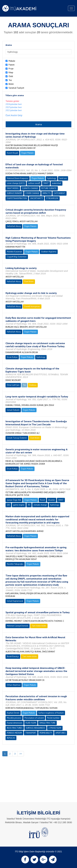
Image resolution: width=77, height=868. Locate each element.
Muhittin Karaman (14, 252)
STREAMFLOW (52, 198)
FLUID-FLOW (31, 723)
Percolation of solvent (34, 718)
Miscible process (14, 718)
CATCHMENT (60, 193)
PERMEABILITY (46, 733)
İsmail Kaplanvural (15, 601)
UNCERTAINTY (37, 198)
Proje (11, 69)
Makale (12, 61)
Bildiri (11, 84)
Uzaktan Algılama (49, 252)
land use (63, 178)
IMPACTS (47, 193)
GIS (8, 505)
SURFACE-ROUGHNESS (35, 728)
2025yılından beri (14, 107)
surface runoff (34, 183)
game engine (19, 505)
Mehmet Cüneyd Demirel (18, 626)
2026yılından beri (14, 104)
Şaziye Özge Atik (14, 500)
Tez (10, 80)
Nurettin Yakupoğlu (15, 564)
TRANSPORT (31, 733)
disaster (52, 500)
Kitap (11, 72)
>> (21, 754)
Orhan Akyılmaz (14, 685)
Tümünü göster (12, 101)
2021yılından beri (14, 110)
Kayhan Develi (13, 713)
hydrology (52, 178)
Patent (12, 65)
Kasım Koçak (12, 153)
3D (29, 505)
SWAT (46, 183)
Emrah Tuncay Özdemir (17, 438)
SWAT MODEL (13, 188)
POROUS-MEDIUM (14, 733)
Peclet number (53, 718)
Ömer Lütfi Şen (13, 385)
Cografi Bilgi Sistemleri (17, 257)
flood (42, 500)
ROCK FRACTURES (15, 728)
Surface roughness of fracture (51, 713)
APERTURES (61, 733)
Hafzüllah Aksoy (14, 226)
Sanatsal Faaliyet (16, 88)
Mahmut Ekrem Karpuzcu (18, 178)
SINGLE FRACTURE (47, 723)
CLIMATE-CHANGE (30, 188)
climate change (40, 505)
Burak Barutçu (13, 656)
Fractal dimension (15, 723)
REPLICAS (11, 738)
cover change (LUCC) (16, 183)
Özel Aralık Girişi (14, 115)
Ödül (11, 76)
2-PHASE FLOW (55, 728)
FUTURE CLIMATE (49, 188)
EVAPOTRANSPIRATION (17, 198)
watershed (57, 183)
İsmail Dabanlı (13, 410)
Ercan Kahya (12, 357)
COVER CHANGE (32, 193)
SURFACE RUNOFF (14, 193)
